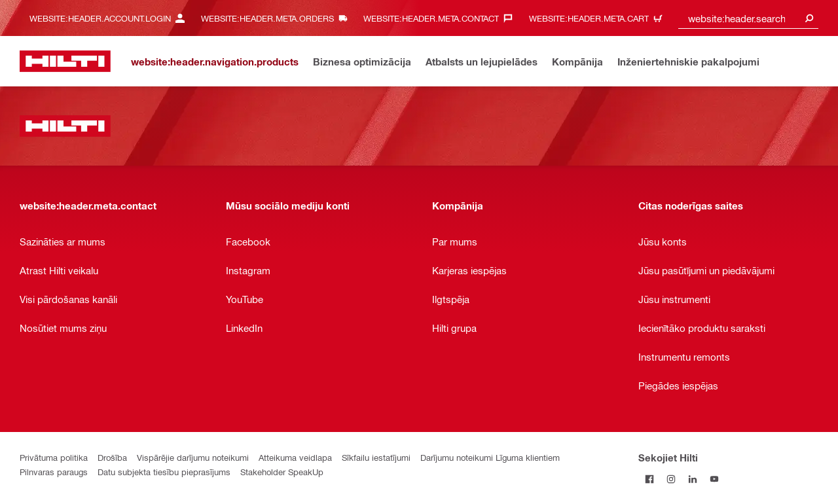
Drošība (112, 457)
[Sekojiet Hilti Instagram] (671, 479)
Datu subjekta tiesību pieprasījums (164, 472)
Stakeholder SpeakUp (282, 472)
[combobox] (748, 18)
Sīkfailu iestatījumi (376, 457)
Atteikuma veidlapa (295, 457)
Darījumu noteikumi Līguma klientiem (490, 457)
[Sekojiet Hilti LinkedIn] (692, 479)
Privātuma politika (54, 457)
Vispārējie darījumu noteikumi (193, 457)
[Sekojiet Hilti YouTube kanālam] (714, 479)
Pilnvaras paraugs (54, 472)
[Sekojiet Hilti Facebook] (649, 479)
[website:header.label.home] (65, 61)
